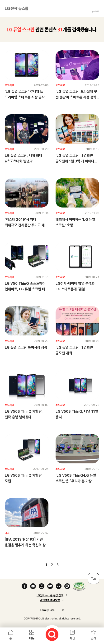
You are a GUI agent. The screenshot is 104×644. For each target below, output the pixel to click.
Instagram (42, 586)
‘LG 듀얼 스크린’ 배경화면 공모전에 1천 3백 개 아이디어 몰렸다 (76, 161)
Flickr (59, 586)
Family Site (51, 610)
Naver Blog (50, 586)
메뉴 (32, 638)
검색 (52, 635)
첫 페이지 (33, 564)
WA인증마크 (79, 586)
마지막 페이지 (71, 564)
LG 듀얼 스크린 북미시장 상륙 (26, 347)
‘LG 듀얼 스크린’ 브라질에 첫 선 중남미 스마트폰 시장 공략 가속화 (76, 97)
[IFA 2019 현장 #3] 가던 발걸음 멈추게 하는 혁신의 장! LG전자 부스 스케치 (26, 545)
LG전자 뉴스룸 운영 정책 (50, 595)
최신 (72, 638)
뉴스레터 (95, 11)
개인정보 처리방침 (50, 600)
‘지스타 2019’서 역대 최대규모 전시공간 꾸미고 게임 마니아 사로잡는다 (26, 225)
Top (94, 578)
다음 (66, 564)
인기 (93, 638)
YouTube (33, 586)
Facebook (24, 586)
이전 (38, 564)
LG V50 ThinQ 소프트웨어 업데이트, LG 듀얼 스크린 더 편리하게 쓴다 (25, 289)
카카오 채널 (67, 586)
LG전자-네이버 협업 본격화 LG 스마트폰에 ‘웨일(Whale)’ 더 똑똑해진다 (75, 289)
